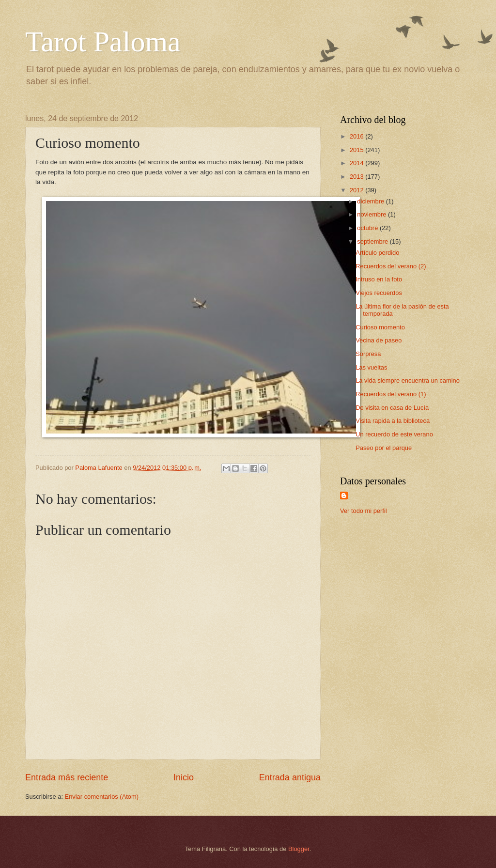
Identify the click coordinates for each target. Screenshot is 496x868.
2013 (357, 177)
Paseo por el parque (384, 448)
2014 (357, 163)
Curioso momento (380, 327)
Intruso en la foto (379, 279)
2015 (357, 150)
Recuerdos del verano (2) (391, 266)
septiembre (373, 241)
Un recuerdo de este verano (394, 434)
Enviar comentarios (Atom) (102, 797)
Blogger (299, 849)
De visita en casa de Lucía (392, 408)
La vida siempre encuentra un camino (408, 380)
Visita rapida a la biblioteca (393, 421)
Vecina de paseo (379, 340)
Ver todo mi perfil (364, 511)
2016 (357, 136)
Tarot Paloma (103, 42)
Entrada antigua (290, 777)
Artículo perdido (377, 253)
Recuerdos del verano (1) (391, 394)
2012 (357, 190)
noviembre (372, 214)
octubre (368, 228)
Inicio (184, 777)
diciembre (371, 201)
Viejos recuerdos (379, 293)
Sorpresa (368, 354)
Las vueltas (371, 367)
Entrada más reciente (67, 777)
